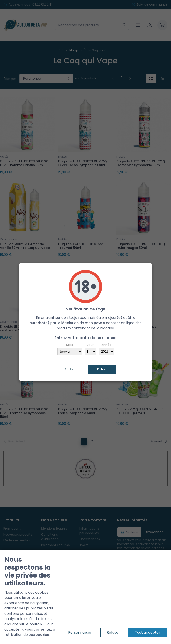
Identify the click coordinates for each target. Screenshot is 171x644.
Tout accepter (148, 632)
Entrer (102, 369)
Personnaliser (80, 632)
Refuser (113, 632)
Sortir (69, 369)
